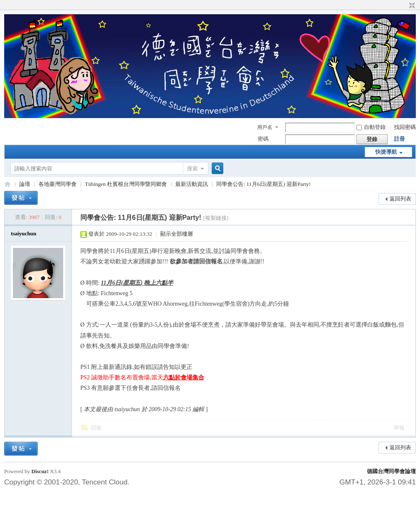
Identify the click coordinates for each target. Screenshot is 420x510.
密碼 (263, 139)
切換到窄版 (411, 6)
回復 (96, 428)
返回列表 (400, 199)
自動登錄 (371, 127)
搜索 (192, 169)
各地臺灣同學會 (58, 184)
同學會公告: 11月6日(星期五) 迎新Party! (264, 184)
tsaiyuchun (24, 233)
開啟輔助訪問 (404, 6)
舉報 (399, 428)
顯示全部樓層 (177, 234)
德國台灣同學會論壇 (391, 471)
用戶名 (265, 127)
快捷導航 (386, 152)
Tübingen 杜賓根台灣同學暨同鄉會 (126, 184)
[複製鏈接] (216, 218)
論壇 (25, 184)
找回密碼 (405, 127)
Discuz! (40, 471)
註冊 (400, 139)
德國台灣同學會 (8, 184)
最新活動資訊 (192, 184)
